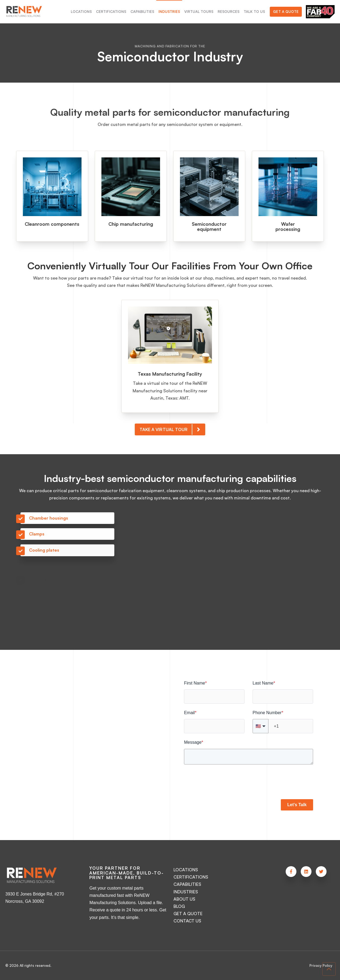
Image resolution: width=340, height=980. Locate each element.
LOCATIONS (186, 870)
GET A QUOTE (188, 914)
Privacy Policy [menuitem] (321, 966)
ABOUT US (184, 899)
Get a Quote (286, 12)
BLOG (179, 906)
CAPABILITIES (187, 884)
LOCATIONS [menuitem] (81, 12)
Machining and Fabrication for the (170, 46)
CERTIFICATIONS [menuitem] (111, 12)
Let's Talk (297, 805)
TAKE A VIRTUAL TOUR (172, 435)
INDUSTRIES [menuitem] (169, 12)
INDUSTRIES (186, 892)
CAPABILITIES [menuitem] (142, 12)
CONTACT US (187, 921)
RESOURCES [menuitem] (229, 12)
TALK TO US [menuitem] (254, 12)
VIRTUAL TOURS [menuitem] (199, 12)
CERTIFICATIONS (191, 877)
